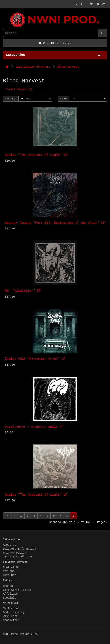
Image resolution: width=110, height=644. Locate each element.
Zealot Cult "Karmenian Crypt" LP (35, 359)
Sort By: (11, 99)
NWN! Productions (4, 12)
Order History (14, 612)
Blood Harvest (68, 67)
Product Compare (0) (19, 89)
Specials (10, 598)
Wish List (10, 616)
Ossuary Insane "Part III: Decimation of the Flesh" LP (55, 223)
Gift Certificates (17, 590)
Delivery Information (19, 549)
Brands (8, 586)
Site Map (10, 575)
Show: (64, 99)
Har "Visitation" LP (23, 291)
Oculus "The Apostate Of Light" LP (36, 495)
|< (7, 516)
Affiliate (10, 594)
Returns (9, 571)
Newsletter (11, 620)
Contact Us (11, 567)
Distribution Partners (33, 67)
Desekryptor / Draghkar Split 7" (34, 427)
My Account (11, 608)
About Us (10, 545)
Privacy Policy (15, 553)
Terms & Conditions (18, 557)
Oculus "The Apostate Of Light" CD (36, 155)
